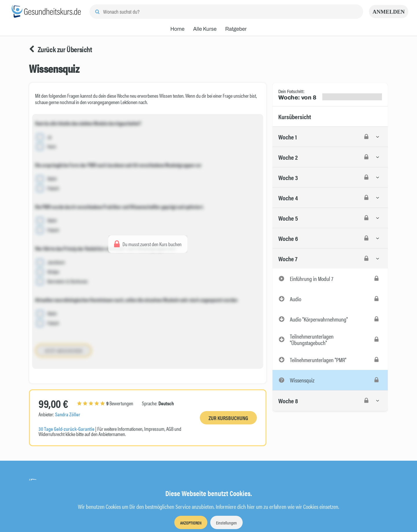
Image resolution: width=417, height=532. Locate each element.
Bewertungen (105, 403)
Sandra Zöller (68, 414)
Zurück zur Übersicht (61, 49)
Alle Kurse (205, 29)
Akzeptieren (191, 523)
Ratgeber (236, 29)
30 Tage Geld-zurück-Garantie (66, 429)
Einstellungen (226, 523)
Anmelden (389, 12)
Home (177, 29)
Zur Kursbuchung (228, 418)
